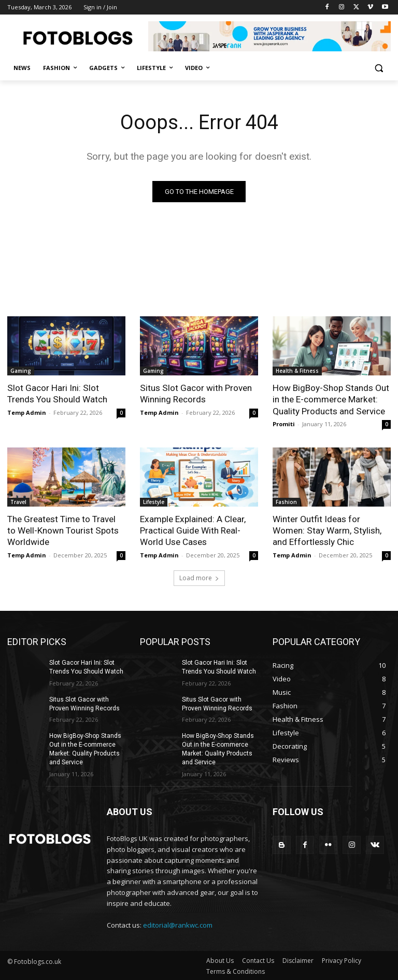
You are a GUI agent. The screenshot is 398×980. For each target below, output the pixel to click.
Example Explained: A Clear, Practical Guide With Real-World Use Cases (192, 530)
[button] (379, 68)
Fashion (286, 501)
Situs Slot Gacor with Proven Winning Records (195, 394)
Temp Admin (27, 412)
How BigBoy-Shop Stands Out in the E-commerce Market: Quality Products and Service (330, 399)
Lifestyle (154, 501)
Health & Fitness (297, 371)
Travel (18, 501)
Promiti (284, 423)
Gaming (21, 371)
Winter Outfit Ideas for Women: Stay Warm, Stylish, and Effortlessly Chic (326, 530)
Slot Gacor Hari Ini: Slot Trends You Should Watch (57, 394)
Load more (199, 577)
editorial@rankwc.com (178, 924)
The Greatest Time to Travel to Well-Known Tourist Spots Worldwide (63, 530)
